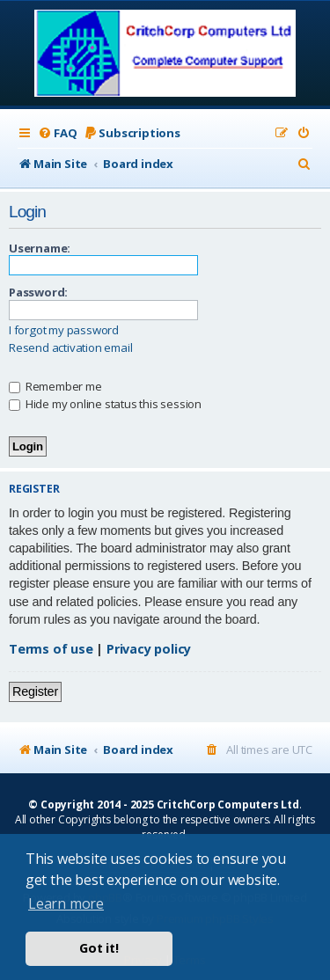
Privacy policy (149, 649)
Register (35, 691)
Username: (40, 248)
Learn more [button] (66, 903)
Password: (38, 292)
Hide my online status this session (105, 404)
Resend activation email (70, 348)
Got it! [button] (99, 948)
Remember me (55, 386)
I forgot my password (64, 330)
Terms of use (51, 649)
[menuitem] (57, 133)
